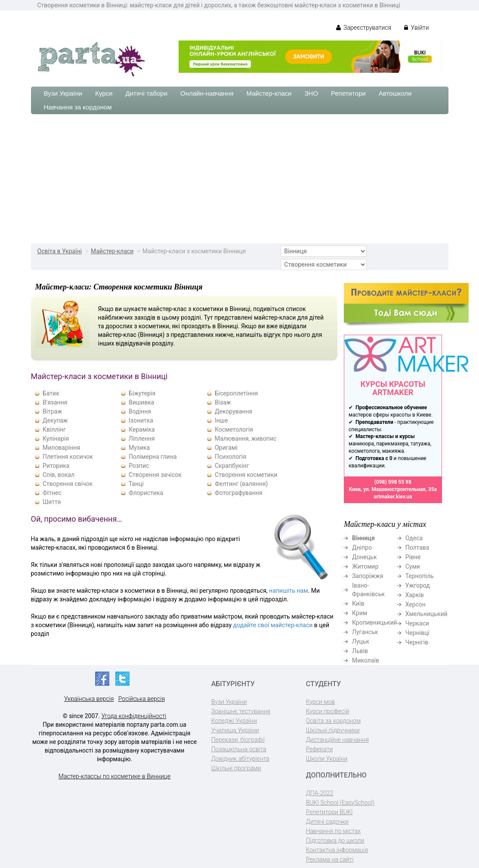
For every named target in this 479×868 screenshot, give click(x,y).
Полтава (417, 548)
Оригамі (226, 448)
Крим (360, 613)
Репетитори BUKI (329, 812)
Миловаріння (61, 448)
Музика (139, 448)
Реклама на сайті (330, 859)
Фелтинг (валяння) (241, 484)
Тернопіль (420, 576)
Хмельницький (426, 614)
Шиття (52, 502)
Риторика (56, 466)
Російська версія (142, 699)
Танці (136, 484)
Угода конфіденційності (134, 716)
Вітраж (52, 411)
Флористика (146, 493)
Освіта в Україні (60, 251)
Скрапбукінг (232, 466)
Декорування (233, 411)
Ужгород (418, 585)
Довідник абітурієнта (240, 759)
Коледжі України (234, 721)
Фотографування (239, 493)
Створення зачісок (155, 475)
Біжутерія (142, 393)
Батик (51, 393)
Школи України (327, 759)
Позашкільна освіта (239, 749)
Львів (360, 651)
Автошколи (395, 93)
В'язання (55, 402)
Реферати (320, 749)
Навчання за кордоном (78, 107)
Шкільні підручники (333, 730)
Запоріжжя (368, 576)
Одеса (414, 538)
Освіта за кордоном (334, 721)
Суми (413, 566)
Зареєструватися (364, 28)
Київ (358, 604)
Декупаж (55, 420)
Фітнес (52, 493)
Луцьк (361, 641)
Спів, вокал (59, 475)
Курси (104, 93)
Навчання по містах (334, 831)
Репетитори (348, 93)
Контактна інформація (337, 850)
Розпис (139, 466)
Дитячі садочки (327, 821)
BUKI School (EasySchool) (340, 803)
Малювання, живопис (246, 439)
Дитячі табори (147, 93)
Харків (415, 595)
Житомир (365, 566)
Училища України (235, 730)
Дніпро (362, 548)
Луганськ (365, 632)
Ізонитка (141, 420)
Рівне (413, 557)
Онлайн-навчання (207, 93)
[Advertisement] (239, 179)
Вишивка (141, 402)
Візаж (223, 402)
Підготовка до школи (335, 840)
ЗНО (312, 93)
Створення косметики (246, 475)
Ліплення (142, 439)
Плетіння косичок (68, 457)
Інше (221, 420)
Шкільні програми (236, 768)
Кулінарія (56, 439)
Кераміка (142, 429)
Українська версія (89, 699)
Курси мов (320, 702)
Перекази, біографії (238, 740)
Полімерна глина (153, 457)
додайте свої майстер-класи (273, 625)
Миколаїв (366, 660)
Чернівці (417, 633)
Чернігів (417, 642)
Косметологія (234, 429)
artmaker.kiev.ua (393, 497)
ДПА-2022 (320, 793)
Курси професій (328, 711)
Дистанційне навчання (337, 740)
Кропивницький (375, 622)
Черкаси (417, 623)
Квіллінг (54, 429)
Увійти (416, 28)
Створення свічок (68, 484)
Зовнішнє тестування (241, 711)
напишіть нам (288, 591)
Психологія (230, 457)
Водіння (140, 411)
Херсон (416, 604)
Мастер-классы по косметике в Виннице (114, 776)
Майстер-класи (269, 93)
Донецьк (364, 557)
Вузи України (63, 93)
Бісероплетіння (236, 393)
